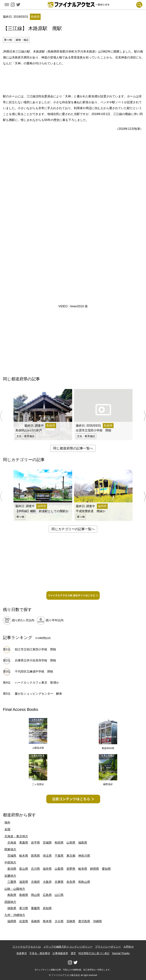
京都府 (35, 882)
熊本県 (47, 921)
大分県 (59, 921)
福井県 (47, 869)
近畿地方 (10, 876)
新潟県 (12, 869)
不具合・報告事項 (40, 953)
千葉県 (59, 856)
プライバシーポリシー (108, 947)
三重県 (12, 882)
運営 (73, 953)
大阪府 (47, 882)
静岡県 (95, 869)
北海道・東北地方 (16, 836)
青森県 (24, 843)
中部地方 (10, 862)
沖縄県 (97, 921)
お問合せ (129, 947)
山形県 (71, 843)
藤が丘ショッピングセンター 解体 (38, 694)
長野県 (71, 869)
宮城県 (47, 843)
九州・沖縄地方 (15, 915)
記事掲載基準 (60, 953)
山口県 (59, 895)
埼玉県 (47, 856)
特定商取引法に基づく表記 (94, 953)
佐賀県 (24, 921)
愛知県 (106, 869)
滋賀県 (24, 882)
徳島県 (12, 908)
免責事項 (22, 953)
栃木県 (24, 856)
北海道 (12, 843)
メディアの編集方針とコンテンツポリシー (68, 947)
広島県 (47, 895)
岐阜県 (83, 869)
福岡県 (12, 921)
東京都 (71, 856)
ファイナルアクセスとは (27, 947)
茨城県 (12, 856)
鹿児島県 (84, 921)
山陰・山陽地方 (15, 889)
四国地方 (10, 902)
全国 (7, 829)
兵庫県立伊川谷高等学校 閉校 (35, 660)
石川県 (35, 869)
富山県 (24, 869)
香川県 (24, 908)
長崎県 (35, 921)
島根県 (24, 895)
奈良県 (71, 882)
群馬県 (35, 856)
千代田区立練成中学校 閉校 (34, 671)
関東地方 (10, 849)
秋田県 (59, 843)
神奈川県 (84, 856)
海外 (7, 822)
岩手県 (35, 843)
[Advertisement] (73, 79)
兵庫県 (59, 882)
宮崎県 (71, 921)
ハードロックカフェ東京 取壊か (37, 683)
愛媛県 (35, 908)
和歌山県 (84, 882)
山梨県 (59, 869)
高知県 (47, 908)
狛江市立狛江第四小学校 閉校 (35, 649)
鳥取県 (12, 895)
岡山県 (35, 895)
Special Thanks (121, 953)
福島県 (83, 843)
